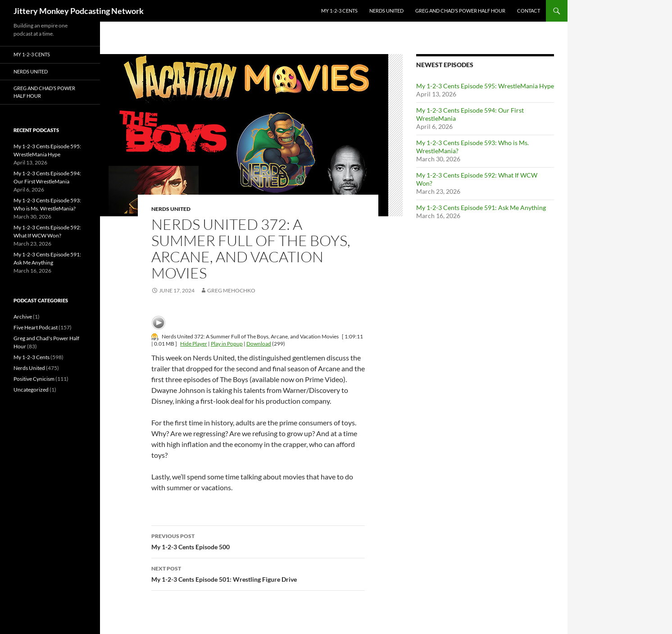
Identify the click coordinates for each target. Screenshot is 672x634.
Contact (529, 11)
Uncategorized (31, 390)
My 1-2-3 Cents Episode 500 (258, 541)
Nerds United (386, 11)
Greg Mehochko (231, 290)
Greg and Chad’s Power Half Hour (460, 11)
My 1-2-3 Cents (339, 11)
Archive (23, 317)
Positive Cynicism (34, 379)
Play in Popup (227, 344)
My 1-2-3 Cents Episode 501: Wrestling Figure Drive (258, 573)
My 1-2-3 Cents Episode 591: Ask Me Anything (481, 208)
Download (259, 344)
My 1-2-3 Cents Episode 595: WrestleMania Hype (485, 86)
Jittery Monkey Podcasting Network (79, 11)
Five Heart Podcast (36, 327)
